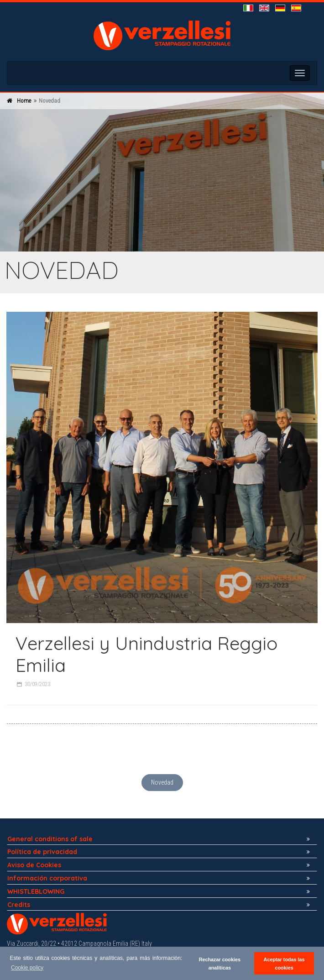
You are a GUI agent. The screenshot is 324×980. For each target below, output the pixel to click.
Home (24, 101)
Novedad (162, 782)
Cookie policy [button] (27, 968)
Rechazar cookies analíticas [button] (220, 964)
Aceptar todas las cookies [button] (284, 964)
